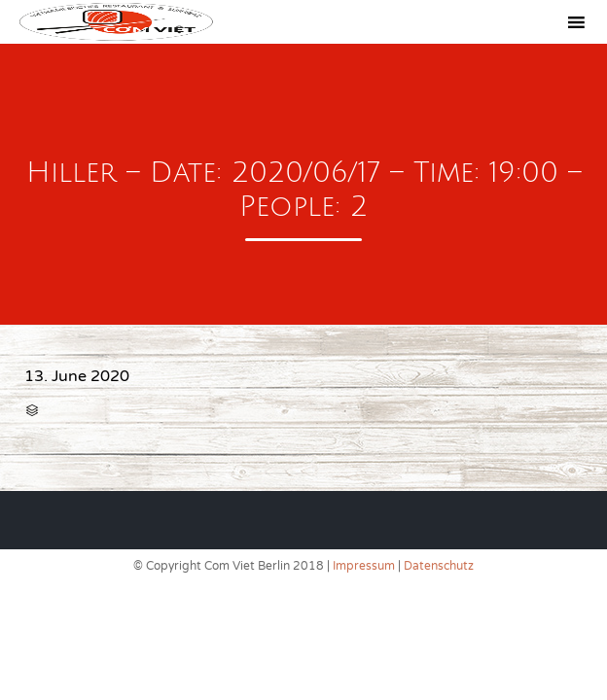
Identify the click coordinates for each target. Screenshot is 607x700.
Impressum (364, 566)
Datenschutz (439, 566)
